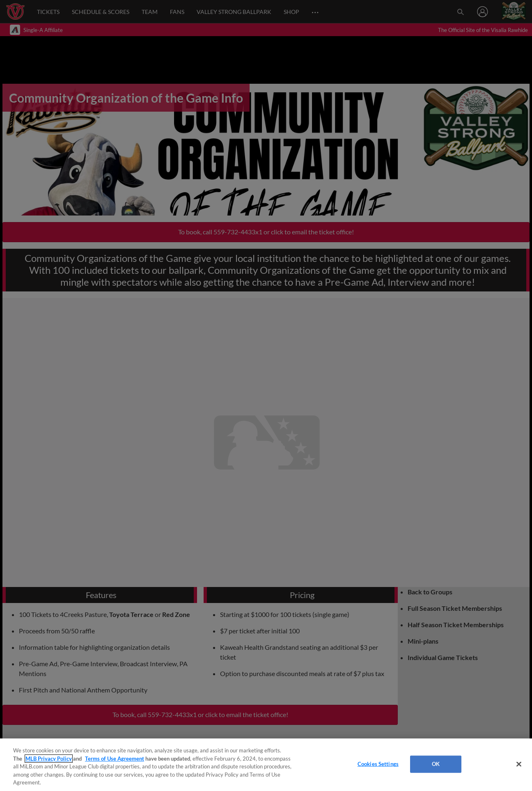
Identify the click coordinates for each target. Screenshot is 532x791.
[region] (266, 765)
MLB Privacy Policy (49, 759)
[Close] (519, 764)
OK (436, 764)
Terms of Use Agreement (115, 759)
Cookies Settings (378, 764)
